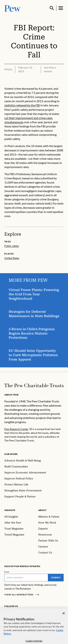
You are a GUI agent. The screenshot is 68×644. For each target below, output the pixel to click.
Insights (10, 510)
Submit (56, 577)
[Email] (26, 578)
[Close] (64, 615)
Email (7, 572)
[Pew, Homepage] (13, 8)
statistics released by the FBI (22, 105)
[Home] (34, 385)
